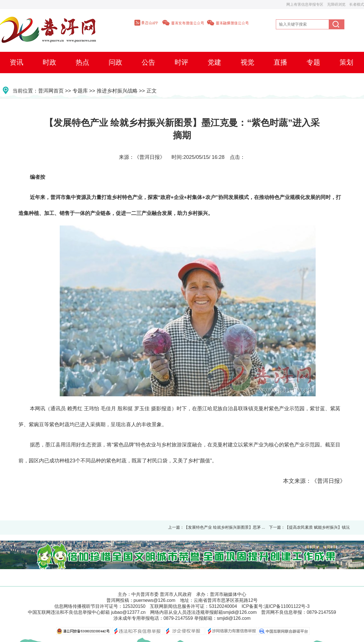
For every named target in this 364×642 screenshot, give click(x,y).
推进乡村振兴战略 (117, 91)
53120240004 (223, 606)
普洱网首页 (51, 91)
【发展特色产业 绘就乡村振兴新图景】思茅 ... (225, 527)
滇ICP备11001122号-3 (287, 606)
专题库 (80, 91)
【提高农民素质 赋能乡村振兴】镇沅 (317, 527)
